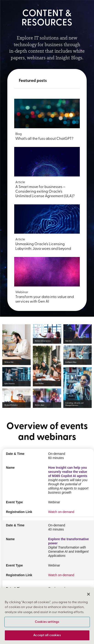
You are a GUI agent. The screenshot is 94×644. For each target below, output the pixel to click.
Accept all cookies (47, 635)
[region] (47, 616)
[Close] (88, 594)
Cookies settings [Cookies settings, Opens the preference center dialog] (47, 622)
